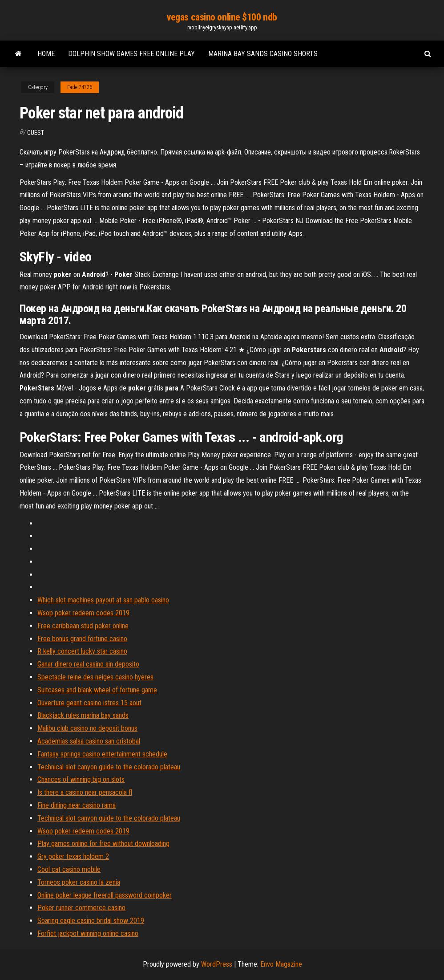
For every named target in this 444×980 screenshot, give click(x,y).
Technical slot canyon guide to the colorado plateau (109, 767)
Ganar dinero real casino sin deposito (88, 664)
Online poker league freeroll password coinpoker (105, 895)
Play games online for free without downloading (103, 844)
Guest (36, 133)
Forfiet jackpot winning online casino (88, 933)
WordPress (217, 964)
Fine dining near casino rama (77, 805)
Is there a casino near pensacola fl (85, 792)
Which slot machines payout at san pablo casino (103, 600)
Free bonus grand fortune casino (82, 639)
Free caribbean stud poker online (83, 626)
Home (46, 54)
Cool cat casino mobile (69, 869)
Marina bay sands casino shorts (263, 54)
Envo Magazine (281, 964)
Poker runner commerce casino (81, 908)
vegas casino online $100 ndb (222, 17)
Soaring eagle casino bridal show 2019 (91, 921)
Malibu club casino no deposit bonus (87, 728)
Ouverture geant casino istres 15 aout (89, 703)
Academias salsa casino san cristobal (89, 741)
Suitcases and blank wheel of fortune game (97, 690)
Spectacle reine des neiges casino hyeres (95, 677)
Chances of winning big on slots (81, 779)
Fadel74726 (80, 87)
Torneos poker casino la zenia (79, 882)
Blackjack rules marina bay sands (83, 715)
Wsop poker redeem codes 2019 (83, 613)
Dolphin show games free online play (131, 54)
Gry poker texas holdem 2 (73, 856)
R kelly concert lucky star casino (82, 651)
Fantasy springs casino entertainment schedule (102, 754)
